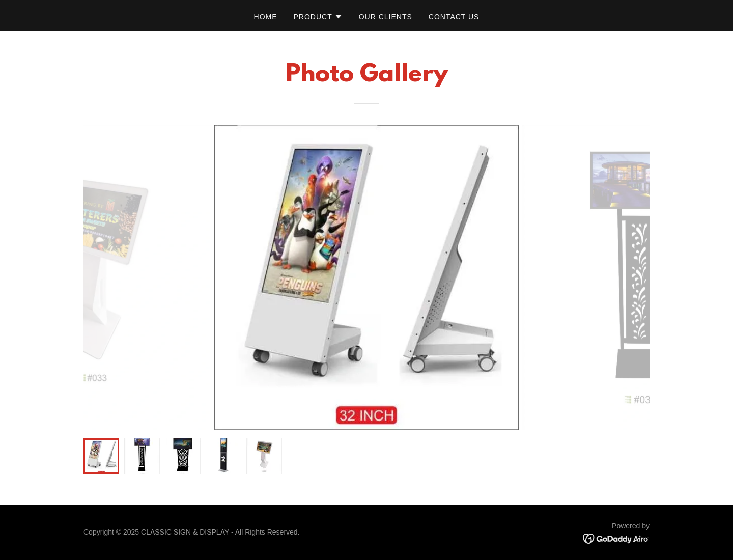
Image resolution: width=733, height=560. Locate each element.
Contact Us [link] (454, 17)
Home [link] (266, 17)
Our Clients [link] (386, 17)
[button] (318, 17)
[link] (616, 538)
